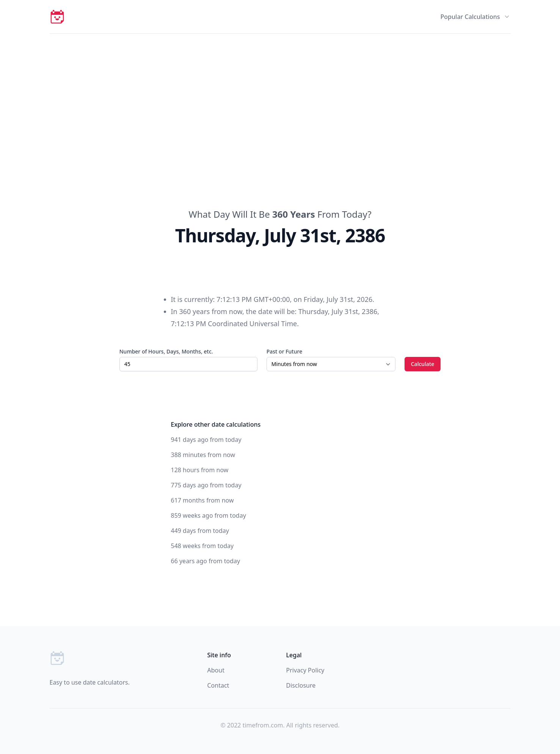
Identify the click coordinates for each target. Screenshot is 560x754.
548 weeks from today (202, 546)
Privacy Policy (305, 670)
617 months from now (202, 500)
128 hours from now (200, 470)
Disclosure (301, 685)
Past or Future (284, 351)
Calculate (423, 364)
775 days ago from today (206, 485)
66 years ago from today (206, 561)
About (216, 670)
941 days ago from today (206, 440)
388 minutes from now (203, 455)
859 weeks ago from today (209, 515)
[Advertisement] (280, 91)
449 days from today (200, 531)
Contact (218, 685)
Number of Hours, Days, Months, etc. (166, 351)
